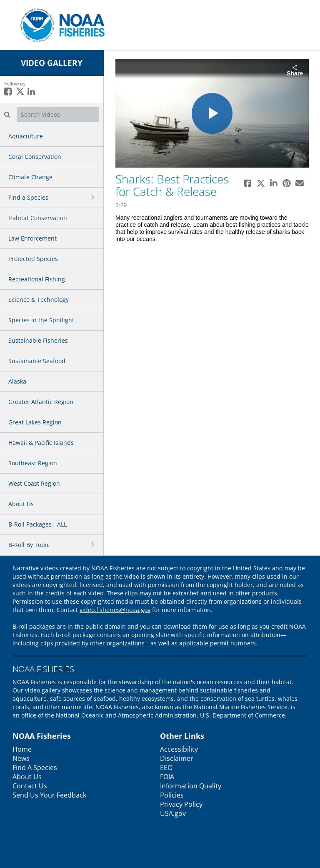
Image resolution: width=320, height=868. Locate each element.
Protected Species (33, 259)
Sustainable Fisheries (38, 340)
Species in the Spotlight (41, 320)
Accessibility (179, 749)
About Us (21, 504)
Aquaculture (26, 136)
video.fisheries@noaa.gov (115, 610)
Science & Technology (39, 300)
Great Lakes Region (35, 422)
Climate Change (30, 177)
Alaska (17, 381)
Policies (172, 795)
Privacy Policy (181, 804)
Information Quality (191, 786)
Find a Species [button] (28, 197)
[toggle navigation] (94, 197)
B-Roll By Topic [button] (29, 545)
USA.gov (173, 813)
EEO (166, 768)
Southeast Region (33, 463)
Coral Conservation (35, 157)
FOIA (167, 777)
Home (22, 749)
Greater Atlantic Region (41, 402)
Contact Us (30, 786)
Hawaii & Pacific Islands (41, 443)
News (21, 758)
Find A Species (35, 768)
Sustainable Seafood (37, 361)
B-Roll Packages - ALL (37, 524)
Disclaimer (177, 758)
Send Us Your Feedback (49, 795)
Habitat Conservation (38, 218)
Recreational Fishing (37, 279)
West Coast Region (34, 483)
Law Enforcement (32, 238)
